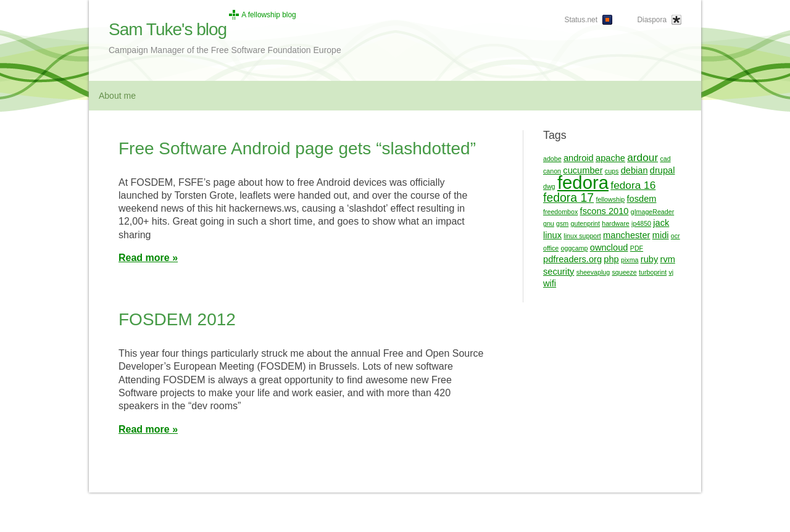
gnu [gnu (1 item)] (549, 223)
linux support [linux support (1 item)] (582, 236)
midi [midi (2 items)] (661, 235)
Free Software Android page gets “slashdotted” (297, 148)
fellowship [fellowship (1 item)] (610, 199)
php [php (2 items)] (611, 259)
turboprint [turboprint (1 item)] (653, 272)
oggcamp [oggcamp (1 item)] (575, 248)
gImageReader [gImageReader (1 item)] (653, 212)
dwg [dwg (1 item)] (549, 186)
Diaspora (652, 20)
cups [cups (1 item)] (612, 171)
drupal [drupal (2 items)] (663, 170)
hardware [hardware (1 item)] (615, 223)
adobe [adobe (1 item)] (552, 159)
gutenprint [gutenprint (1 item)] (585, 223)
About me (117, 96)
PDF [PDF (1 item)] (637, 248)
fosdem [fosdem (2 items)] (642, 199)
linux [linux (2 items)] (552, 235)
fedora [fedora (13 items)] (583, 182)
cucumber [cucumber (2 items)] (583, 170)
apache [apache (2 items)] (610, 158)
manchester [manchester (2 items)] (626, 235)
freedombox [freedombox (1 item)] (560, 212)
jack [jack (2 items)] (661, 223)
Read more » (148, 258)
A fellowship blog (269, 15)
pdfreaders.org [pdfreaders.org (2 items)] (572, 259)
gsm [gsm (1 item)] (562, 223)
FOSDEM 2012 (177, 319)
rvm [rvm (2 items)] (668, 259)
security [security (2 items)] (559, 272)
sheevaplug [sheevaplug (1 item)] (593, 272)
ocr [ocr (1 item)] (676, 236)
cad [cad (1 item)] (665, 159)
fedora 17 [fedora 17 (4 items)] (568, 197)
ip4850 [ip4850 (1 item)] (641, 223)
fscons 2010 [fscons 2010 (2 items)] (605, 211)
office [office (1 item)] (551, 248)
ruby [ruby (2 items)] (649, 259)
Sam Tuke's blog (168, 29)
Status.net (581, 20)
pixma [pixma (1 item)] (630, 260)
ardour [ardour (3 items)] (642, 157)
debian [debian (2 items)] (634, 170)
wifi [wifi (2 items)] (550, 283)
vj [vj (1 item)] (671, 272)
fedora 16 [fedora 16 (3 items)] (633, 185)
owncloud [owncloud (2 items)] (609, 247)
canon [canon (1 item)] (552, 171)
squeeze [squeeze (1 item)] (624, 272)
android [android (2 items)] (579, 158)
